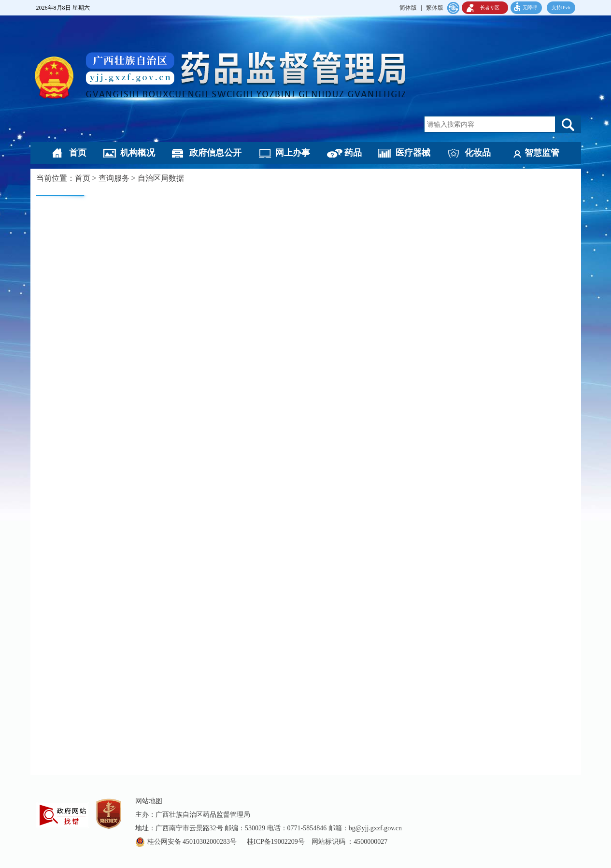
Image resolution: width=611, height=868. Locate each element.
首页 (78, 153)
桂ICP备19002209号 (276, 842)
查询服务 (114, 178)
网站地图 (149, 801)
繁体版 (435, 8)
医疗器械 (413, 153)
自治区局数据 (161, 178)
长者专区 (490, 7)
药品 (353, 153)
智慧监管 (542, 153)
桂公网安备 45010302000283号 (193, 842)
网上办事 (293, 153)
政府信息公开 (215, 153)
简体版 (408, 8)
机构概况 (138, 153)
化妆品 (478, 153)
